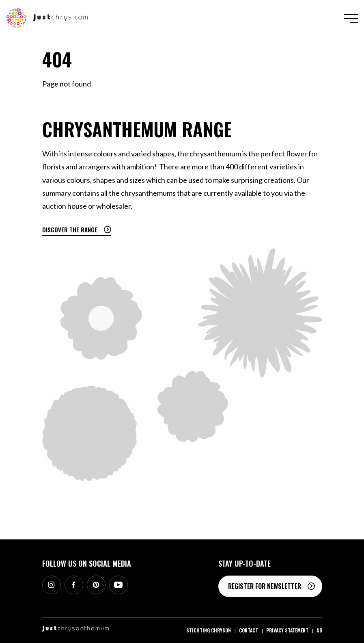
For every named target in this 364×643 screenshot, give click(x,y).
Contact (249, 630)
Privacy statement (287, 630)
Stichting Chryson (209, 630)
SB (319, 630)
